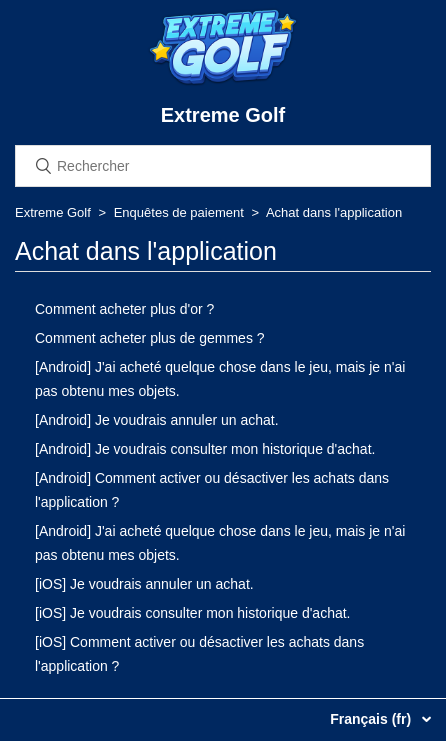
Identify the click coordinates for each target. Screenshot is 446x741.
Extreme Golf (53, 212)
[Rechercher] (223, 166)
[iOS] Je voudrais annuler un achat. (144, 584)
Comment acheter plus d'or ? (124, 309)
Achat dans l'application (334, 212)
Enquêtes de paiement (179, 212)
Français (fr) (372, 719)
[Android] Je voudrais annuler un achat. (157, 420)
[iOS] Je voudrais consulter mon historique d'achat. (193, 613)
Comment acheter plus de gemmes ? (150, 338)
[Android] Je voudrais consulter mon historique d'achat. (205, 449)
